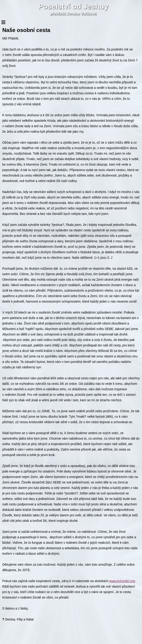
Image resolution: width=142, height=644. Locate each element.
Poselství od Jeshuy (73, 6)
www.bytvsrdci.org (122, 581)
